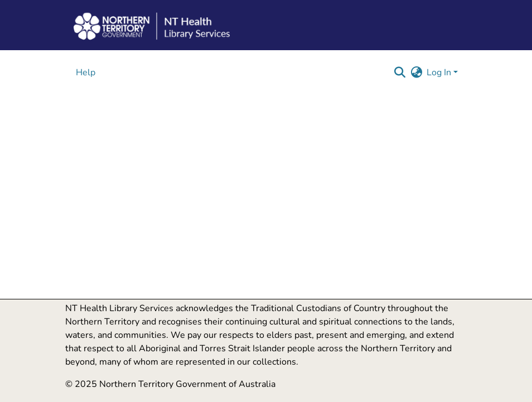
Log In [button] (440, 72)
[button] (400, 72)
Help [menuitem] (86, 72)
